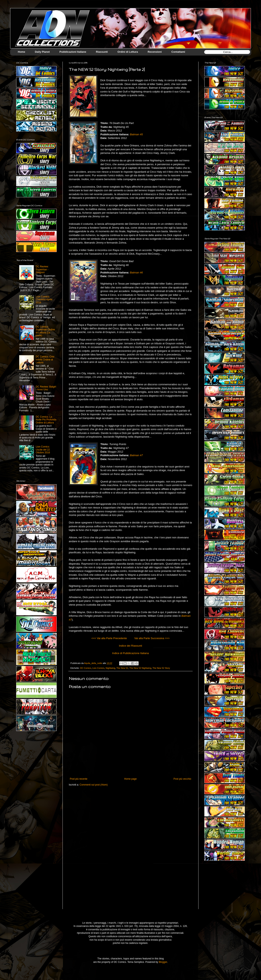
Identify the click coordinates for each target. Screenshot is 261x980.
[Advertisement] (225, 888)
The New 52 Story (161, 668)
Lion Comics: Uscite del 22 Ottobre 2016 (43, 450)
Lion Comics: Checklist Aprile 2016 (44, 300)
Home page (130, 779)
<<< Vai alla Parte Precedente (109, 638)
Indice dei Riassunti (130, 646)
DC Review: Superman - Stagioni (42, 269)
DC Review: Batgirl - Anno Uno (46, 388)
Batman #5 (136, 134)
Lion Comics (98, 668)
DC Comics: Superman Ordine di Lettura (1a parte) (45, 331)
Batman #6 (136, 273)
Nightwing (110, 668)
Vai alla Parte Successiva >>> (152, 638)
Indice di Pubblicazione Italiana (130, 653)
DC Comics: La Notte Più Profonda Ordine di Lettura (46, 420)
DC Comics (86, 668)
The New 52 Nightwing (140, 668)
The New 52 (122, 668)
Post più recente (79, 779)
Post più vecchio (182, 779)
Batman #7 (136, 455)
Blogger (163, 962)
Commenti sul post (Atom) (94, 785)
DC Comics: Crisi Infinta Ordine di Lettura (45, 360)
